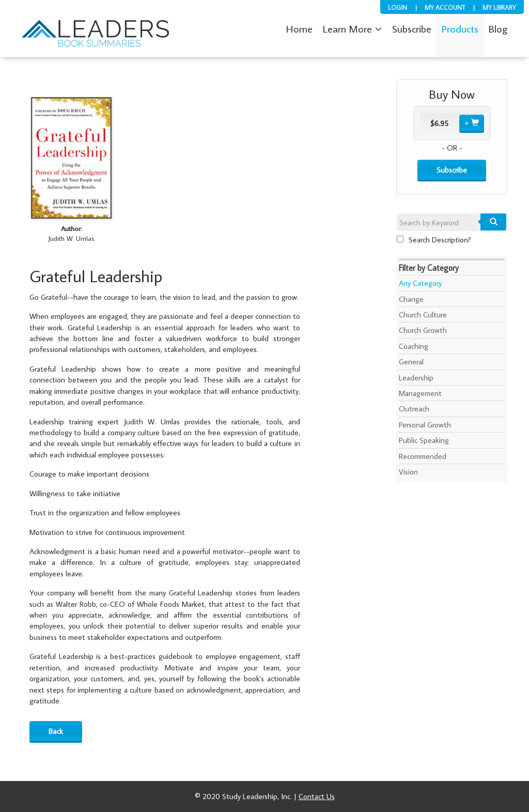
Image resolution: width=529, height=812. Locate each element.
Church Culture (423, 315)
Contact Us (317, 796)
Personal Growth (425, 425)
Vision (408, 472)
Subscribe (452, 170)
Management (420, 393)
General (411, 362)
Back (56, 731)
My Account (445, 7)
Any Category (420, 283)
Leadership (416, 378)
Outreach (414, 409)
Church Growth (423, 330)
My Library (499, 7)
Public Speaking (424, 440)
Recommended (423, 456)
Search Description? (434, 240)
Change (411, 299)
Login (398, 7)
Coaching (414, 346)
